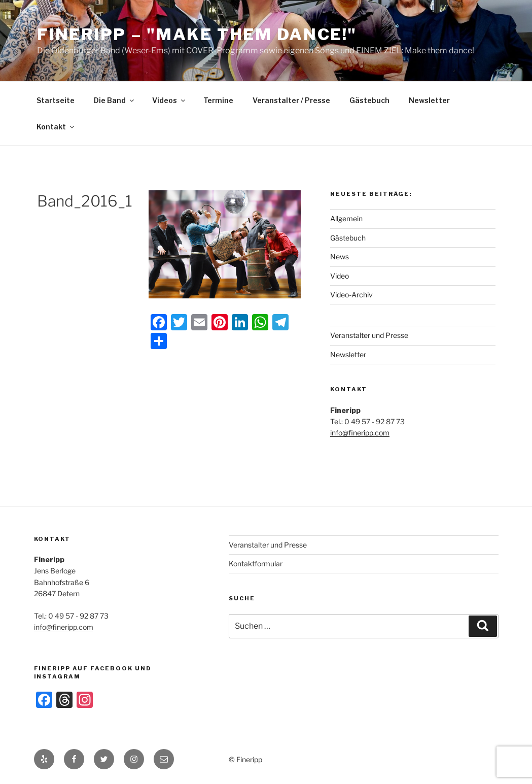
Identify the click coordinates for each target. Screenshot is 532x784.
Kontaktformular (256, 564)
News (340, 257)
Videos (169, 100)
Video (340, 276)
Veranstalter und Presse (369, 335)
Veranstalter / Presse (291, 100)
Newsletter (429, 100)
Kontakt (56, 127)
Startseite (56, 100)
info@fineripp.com (360, 433)
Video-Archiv (351, 295)
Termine (218, 100)
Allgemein (346, 218)
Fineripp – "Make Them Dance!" (197, 34)
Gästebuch (369, 100)
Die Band (115, 100)
